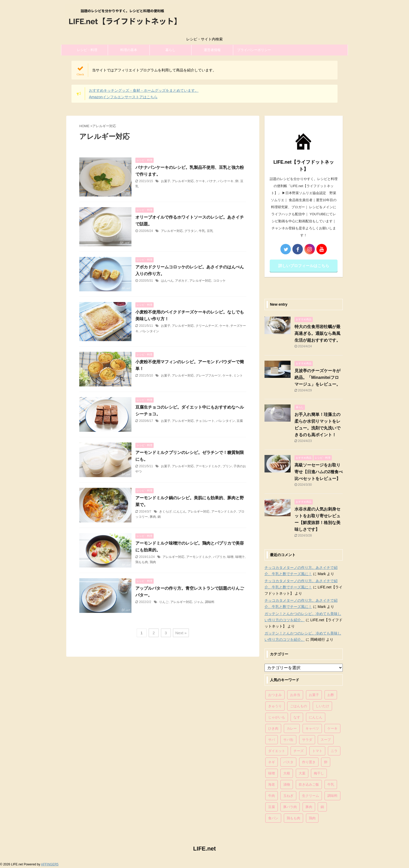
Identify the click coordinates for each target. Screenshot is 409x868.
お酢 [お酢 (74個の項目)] (331, 695)
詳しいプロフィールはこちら (304, 266)
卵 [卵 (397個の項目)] (326, 762)
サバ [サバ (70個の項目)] (272, 740)
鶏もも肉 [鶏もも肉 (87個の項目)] (293, 818)
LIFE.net (205, 849)
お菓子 (166, 181)
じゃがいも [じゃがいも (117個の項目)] (277, 717)
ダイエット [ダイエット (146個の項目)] (277, 751)
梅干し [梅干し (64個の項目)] (319, 773)
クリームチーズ (207, 326)
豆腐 (240, 421)
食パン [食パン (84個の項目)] (273, 818)
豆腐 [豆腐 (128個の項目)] (272, 807)
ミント (238, 375)
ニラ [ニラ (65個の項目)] (334, 751)
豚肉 (153, 517)
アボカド (181, 281)
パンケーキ (226, 181)
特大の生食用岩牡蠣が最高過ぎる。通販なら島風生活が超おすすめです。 (317, 333)
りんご (164, 602)
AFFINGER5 (50, 864)
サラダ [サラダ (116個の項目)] (307, 740)
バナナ (212, 181)
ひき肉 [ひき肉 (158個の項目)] (273, 728)
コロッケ (219, 281)
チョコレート (205, 421)
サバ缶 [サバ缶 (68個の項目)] (288, 740)
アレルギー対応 (183, 181)
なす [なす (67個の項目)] (297, 717)
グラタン (191, 231)
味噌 (230, 557)
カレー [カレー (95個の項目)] (292, 728)
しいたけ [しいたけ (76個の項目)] (322, 706)
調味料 (210, 602)
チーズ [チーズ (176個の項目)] (299, 751)
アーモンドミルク (208, 466)
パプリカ (219, 557)
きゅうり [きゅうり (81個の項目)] (275, 706)
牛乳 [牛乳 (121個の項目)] (331, 784)
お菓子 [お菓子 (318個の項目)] (314, 695)
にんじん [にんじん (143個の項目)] (316, 717)
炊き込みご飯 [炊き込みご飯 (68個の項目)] (309, 784)
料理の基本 (129, 50)
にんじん (180, 512)
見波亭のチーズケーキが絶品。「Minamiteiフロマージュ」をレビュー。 (317, 377)
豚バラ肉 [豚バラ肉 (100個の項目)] (290, 807)
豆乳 (210, 231)
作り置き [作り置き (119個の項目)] (309, 762)
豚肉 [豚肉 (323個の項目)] (309, 807)
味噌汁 (240, 557)
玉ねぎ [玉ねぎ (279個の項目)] (288, 796)
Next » (181, 633)
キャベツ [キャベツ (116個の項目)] (312, 728)
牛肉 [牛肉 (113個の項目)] (272, 796)
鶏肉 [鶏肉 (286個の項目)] (312, 818)
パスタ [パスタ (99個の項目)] (288, 762)
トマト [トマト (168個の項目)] (317, 751)
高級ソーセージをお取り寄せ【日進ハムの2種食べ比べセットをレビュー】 (319, 472)
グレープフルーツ (208, 375)
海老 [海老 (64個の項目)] (272, 784)
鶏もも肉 (142, 562)
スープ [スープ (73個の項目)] (326, 740)
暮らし (170, 50)
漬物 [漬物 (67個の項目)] (287, 784)
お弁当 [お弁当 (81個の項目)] (295, 695)
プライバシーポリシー (254, 50)
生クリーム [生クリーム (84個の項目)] (311, 796)
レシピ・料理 (87, 50)
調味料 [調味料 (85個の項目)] (332, 796)
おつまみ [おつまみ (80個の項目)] (275, 695)
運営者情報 (212, 50)
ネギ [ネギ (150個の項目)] (272, 762)
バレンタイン (150, 331)
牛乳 (202, 231)
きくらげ (165, 512)
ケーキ (200, 181)
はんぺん (167, 281)
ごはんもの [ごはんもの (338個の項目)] (299, 706)
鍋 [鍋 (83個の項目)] (322, 807)
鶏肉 (153, 562)
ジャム (199, 602)
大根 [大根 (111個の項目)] (287, 773)
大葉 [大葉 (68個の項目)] (302, 773)
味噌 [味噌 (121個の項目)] (272, 773)
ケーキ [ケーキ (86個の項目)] (332, 728)
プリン (227, 466)
